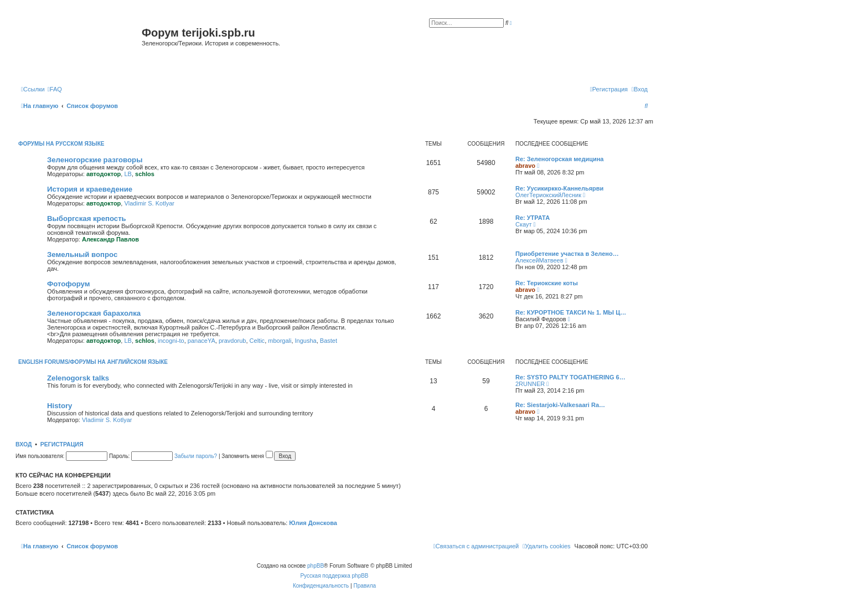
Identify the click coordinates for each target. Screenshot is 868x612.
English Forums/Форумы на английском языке (93, 362)
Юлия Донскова (313, 523)
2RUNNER (530, 384)
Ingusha (306, 341)
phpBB (316, 566)
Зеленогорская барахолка (94, 313)
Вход (24, 444)
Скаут (524, 224)
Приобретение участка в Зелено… (567, 254)
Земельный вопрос (82, 254)
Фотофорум (69, 284)
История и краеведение (90, 189)
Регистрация (62, 444)
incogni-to (171, 341)
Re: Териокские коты (547, 283)
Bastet (329, 341)
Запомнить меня (247, 456)
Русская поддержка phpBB (334, 576)
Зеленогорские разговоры (95, 160)
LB (128, 174)
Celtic (257, 341)
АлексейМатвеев (539, 260)
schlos (145, 174)
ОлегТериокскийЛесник (548, 195)
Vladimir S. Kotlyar (149, 203)
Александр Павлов (110, 239)
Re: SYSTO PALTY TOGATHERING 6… (570, 377)
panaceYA (201, 341)
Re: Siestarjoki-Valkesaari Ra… (560, 405)
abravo (525, 166)
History (60, 406)
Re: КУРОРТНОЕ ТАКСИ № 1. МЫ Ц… (571, 312)
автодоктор (104, 174)
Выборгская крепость (87, 218)
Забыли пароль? (196, 456)
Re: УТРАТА (533, 218)
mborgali (280, 341)
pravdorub (232, 341)
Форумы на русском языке (61, 144)
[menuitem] (55, 89)
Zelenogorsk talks (78, 378)
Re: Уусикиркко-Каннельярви (559, 188)
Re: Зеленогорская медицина (560, 159)
